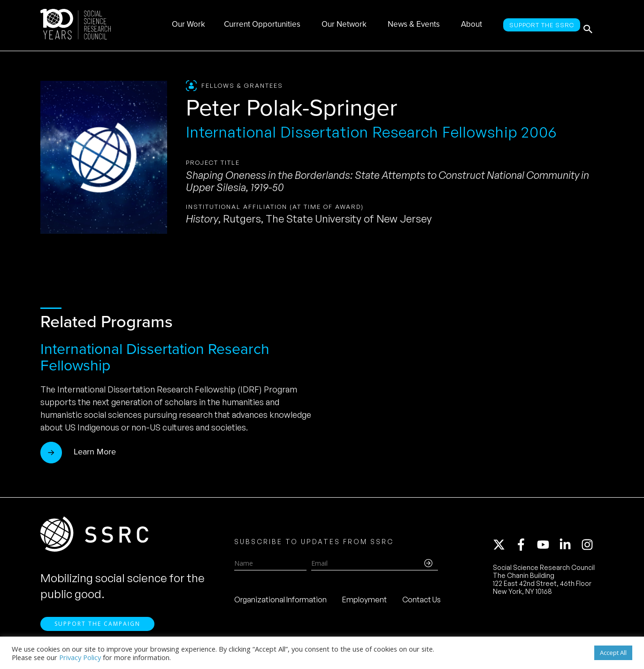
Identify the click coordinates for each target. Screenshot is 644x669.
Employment (364, 603)
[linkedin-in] (569, 548)
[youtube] (547, 548)
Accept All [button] (613, 653)
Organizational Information (280, 603)
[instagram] (589, 548)
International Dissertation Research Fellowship (155, 357)
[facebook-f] (525, 548)
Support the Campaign (97, 632)
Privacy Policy (80, 657)
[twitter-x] (503, 548)
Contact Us (422, 603)
